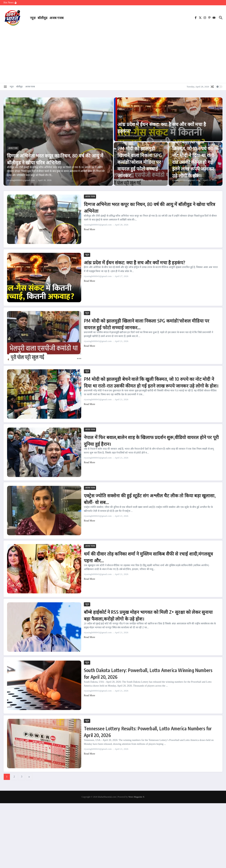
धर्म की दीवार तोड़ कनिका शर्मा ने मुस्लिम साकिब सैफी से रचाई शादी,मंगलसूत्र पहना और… (146, 557)
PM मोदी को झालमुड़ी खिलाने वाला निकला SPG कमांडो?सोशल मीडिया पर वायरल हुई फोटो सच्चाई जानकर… (140, 162)
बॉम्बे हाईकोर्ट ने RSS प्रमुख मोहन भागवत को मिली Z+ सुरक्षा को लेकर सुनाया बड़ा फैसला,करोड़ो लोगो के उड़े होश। (148, 615)
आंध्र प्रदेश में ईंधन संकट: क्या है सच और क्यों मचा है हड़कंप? (168, 127)
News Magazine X (136, 797)
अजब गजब (56, 18)
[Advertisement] (113, 55)
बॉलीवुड (42, 18)
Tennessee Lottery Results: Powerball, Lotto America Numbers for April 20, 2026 (146, 731)
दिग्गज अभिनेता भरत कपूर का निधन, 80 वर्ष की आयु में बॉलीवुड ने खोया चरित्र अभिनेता (56, 159)
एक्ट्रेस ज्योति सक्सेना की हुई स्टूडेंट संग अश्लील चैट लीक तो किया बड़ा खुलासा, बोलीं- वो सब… (150, 498)
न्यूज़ (33, 18)
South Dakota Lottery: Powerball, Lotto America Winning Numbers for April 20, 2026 (141, 673)
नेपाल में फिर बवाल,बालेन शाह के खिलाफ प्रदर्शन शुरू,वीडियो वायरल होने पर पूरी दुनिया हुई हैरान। (146, 440)
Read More (90, 229)
